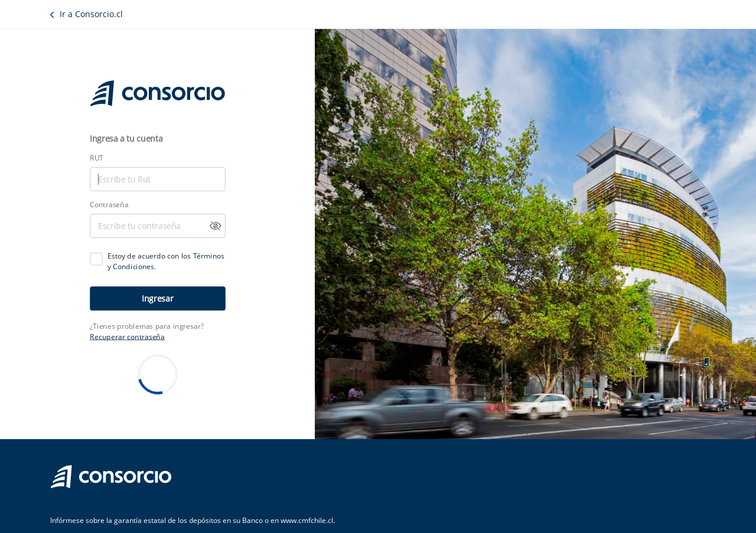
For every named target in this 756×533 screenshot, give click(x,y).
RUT (97, 158)
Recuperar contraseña (127, 336)
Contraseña (109, 204)
